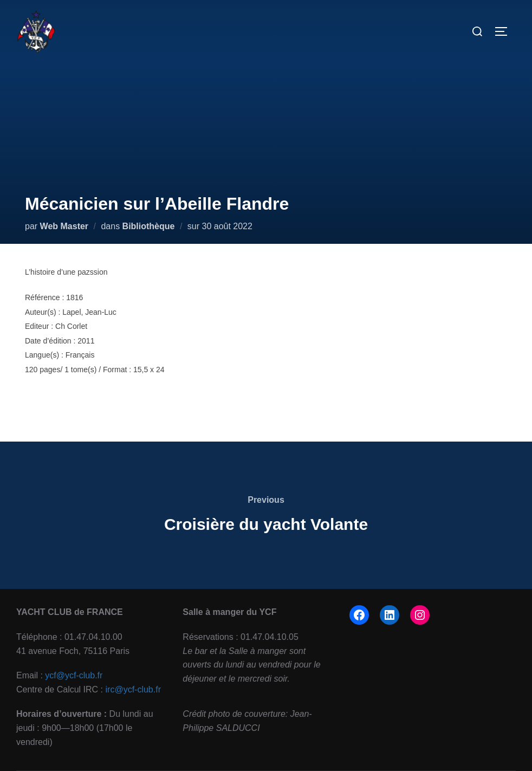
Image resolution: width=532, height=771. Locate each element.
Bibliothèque (149, 226)
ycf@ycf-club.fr (74, 675)
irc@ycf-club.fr (133, 689)
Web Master (64, 226)
